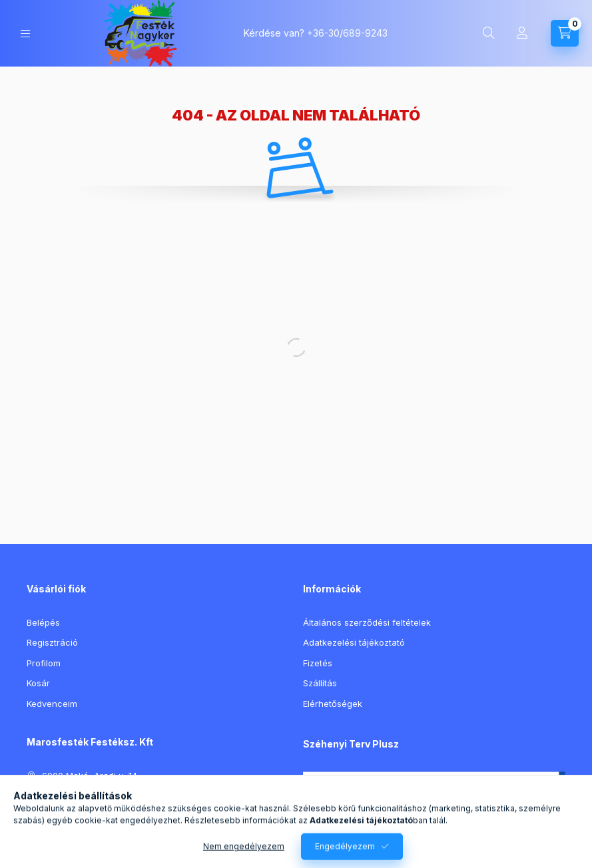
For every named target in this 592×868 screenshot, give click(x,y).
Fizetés (318, 663)
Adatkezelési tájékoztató (354, 642)
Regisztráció (52, 642)
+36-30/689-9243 (347, 33)
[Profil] (522, 33)
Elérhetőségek (333, 704)
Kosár (38, 683)
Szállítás (320, 683)
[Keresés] (489, 33)
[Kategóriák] (25, 34)
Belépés (43, 622)
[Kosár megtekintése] (565, 33)
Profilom (44, 663)
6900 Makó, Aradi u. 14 (90, 775)
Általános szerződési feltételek (367, 622)
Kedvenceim (52, 704)
